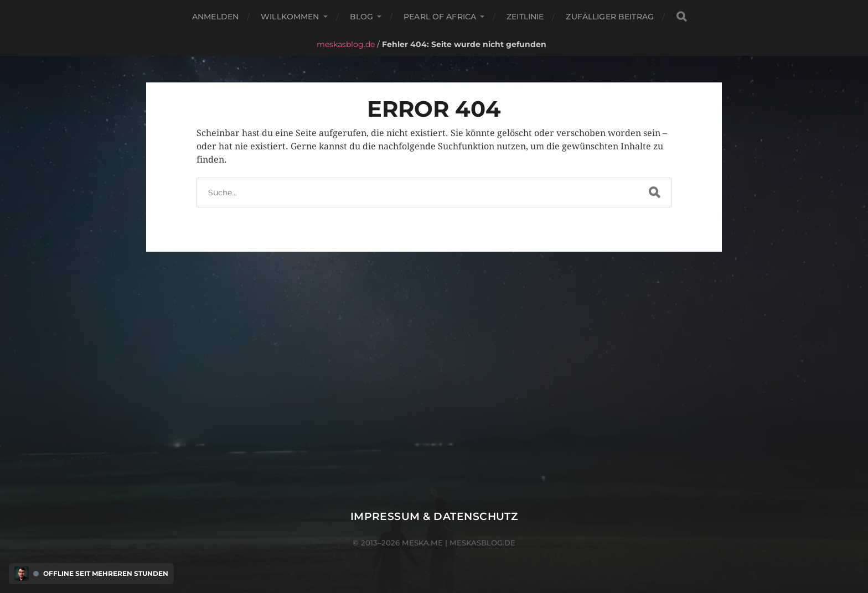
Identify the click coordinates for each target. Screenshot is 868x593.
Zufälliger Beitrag (610, 17)
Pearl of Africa (440, 17)
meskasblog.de (346, 44)
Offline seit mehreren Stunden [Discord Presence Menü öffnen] (106, 574)
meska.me (422, 543)
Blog (362, 17)
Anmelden (215, 17)
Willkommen (290, 17)
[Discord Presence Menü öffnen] (22, 574)
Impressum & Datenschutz (434, 516)
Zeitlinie (525, 17)
